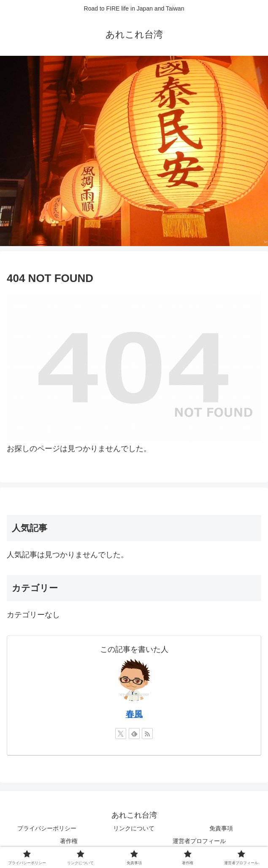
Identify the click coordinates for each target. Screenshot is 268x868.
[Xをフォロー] (121, 734)
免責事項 (221, 828)
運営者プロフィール (199, 841)
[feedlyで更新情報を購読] (134, 734)
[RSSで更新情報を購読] (147, 734)
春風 (134, 714)
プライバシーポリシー (47, 828)
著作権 (69, 841)
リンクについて (134, 828)
